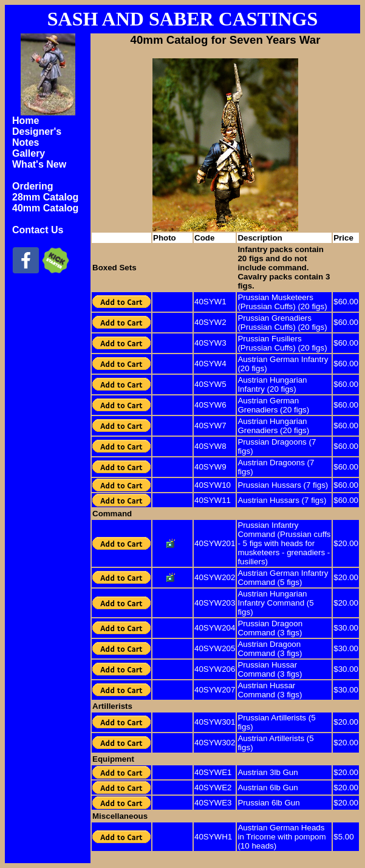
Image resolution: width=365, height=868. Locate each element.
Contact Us (38, 230)
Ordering (33, 186)
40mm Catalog (45, 208)
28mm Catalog (45, 197)
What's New (39, 164)
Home (26, 121)
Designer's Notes (37, 137)
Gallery (29, 153)
